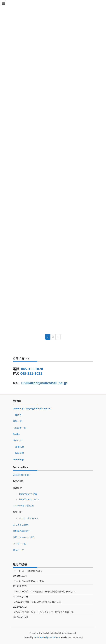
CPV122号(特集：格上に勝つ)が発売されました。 (39, 602)
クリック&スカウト (29, 518)
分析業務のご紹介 (22, 531)
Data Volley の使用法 (23, 505)
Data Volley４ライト (29, 499)
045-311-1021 (31, 373)
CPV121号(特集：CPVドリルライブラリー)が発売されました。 (45, 612)
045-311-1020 (32, 369)
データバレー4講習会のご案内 (29, 581)
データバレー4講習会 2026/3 (28, 571)
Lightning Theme (53, 637)
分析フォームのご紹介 (24, 537)
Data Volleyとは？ (22, 475)
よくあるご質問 (21, 525)
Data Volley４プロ (28, 494)
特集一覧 (17, 421)
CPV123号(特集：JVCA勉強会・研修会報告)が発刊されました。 (45, 591)
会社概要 (20, 447)
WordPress (38, 637)
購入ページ (18, 550)
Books (16, 434)
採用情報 (20, 453)
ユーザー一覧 (20, 544)
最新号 (18, 415)
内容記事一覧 (20, 428)
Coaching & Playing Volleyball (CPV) (32, 408)
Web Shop (18, 459)
